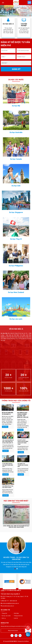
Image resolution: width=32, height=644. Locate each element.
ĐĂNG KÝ (16, 69)
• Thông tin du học (18, 616)
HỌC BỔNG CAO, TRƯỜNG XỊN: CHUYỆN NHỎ (23, 465)
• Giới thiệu (16, 613)
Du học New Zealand (16, 292)
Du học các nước (16, 319)
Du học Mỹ (16, 106)
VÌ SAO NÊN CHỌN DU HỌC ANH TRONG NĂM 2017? (8, 465)
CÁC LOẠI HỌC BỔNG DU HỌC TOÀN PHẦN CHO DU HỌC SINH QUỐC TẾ (8, 441)
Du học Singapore (16, 212)
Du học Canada (16, 159)
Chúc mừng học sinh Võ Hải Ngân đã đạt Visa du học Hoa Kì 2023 (16, 527)
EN (3, 3)
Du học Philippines (16, 266)
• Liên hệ (15, 618)
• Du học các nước (6, 616)
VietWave (26, 641)
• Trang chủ (4, 613)
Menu (29, 3)
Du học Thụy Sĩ (16, 239)
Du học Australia (16, 132)
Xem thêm (5, 427)
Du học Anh (16, 186)
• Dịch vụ (3, 618)
